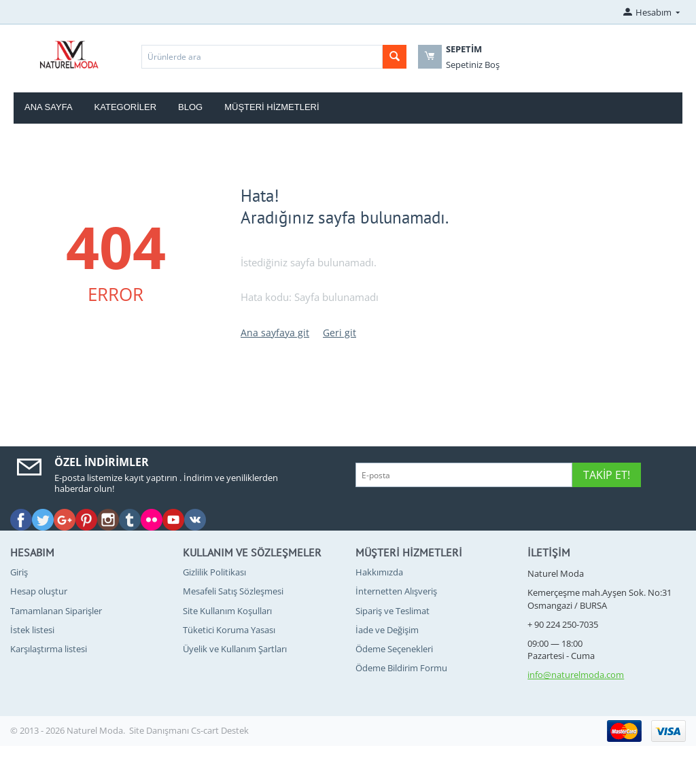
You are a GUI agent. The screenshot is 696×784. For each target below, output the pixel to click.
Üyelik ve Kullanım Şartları (235, 649)
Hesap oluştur (39, 591)
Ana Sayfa (49, 107)
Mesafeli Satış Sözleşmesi (233, 591)
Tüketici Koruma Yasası (229, 630)
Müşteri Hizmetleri (272, 107)
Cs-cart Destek (220, 730)
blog (190, 107)
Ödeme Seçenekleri (394, 649)
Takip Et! (607, 475)
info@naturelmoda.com (576, 675)
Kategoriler (126, 107)
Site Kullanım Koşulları (227, 611)
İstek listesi (32, 630)
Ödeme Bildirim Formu (401, 668)
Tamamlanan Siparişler (56, 611)
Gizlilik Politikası (214, 572)
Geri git (340, 333)
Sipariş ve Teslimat (393, 611)
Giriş (19, 572)
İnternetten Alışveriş (396, 591)
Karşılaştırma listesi (49, 649)
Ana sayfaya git (275, 333)
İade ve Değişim (387, 630)
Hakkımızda (379, 572)
